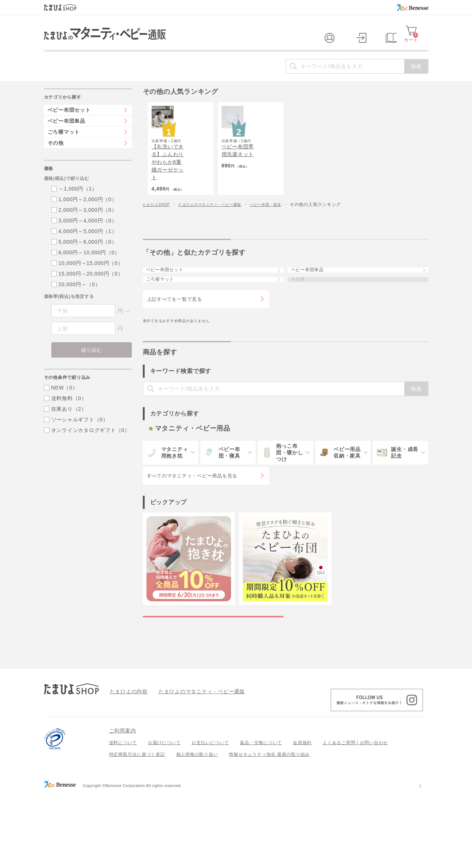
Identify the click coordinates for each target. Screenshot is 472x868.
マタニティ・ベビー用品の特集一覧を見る (213, 684)
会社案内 (419, 860)
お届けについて (164, 817)
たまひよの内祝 (126, 766)
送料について (123, 817)
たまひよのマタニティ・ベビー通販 (221, 243)
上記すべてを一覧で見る (174, 359)
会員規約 (302, 817)
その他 (56, 158)
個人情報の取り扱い (197, 829)
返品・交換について (261, 817)
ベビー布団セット (172, 314)
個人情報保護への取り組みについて (358, 860)
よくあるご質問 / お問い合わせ (355, 817)
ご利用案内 (123, 805)
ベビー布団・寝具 (285, 243)
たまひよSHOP (159, 243)
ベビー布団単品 (314, 314)
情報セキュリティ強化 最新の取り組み (269, 829)
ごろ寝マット (166, 334)
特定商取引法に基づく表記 (137, 829)
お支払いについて (210, 817)
